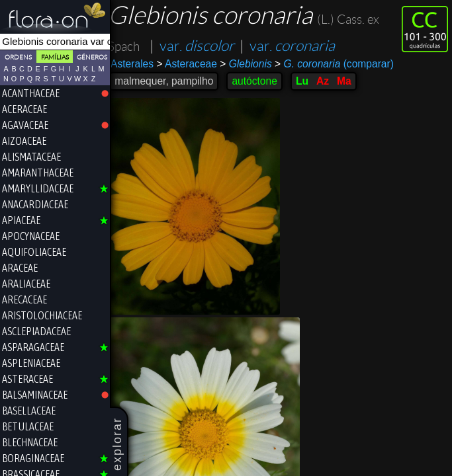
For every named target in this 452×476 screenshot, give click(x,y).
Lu (308, 81)
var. (203, 46)
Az (329, 81)
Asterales (138, 64)
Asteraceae (192, 64)
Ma (350, 81)
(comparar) (340, 64)
